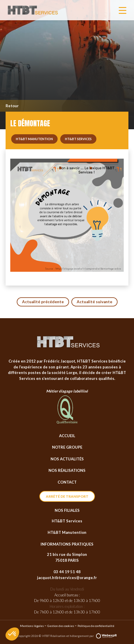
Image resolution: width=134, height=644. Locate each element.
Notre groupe (67, 447)
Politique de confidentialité (96, 626)
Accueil (67, 436)
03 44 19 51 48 (67, 572)
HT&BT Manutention (67, 532)
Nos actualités (67, 459)
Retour (12, 106)
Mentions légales (32, 626)
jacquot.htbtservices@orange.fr (67, 578)
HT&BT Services (67, 521)
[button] (12, 634)
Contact (67, 482)
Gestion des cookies (61, 626)
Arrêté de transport (67, 496)
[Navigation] (123, 10)
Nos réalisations (67, 470)
